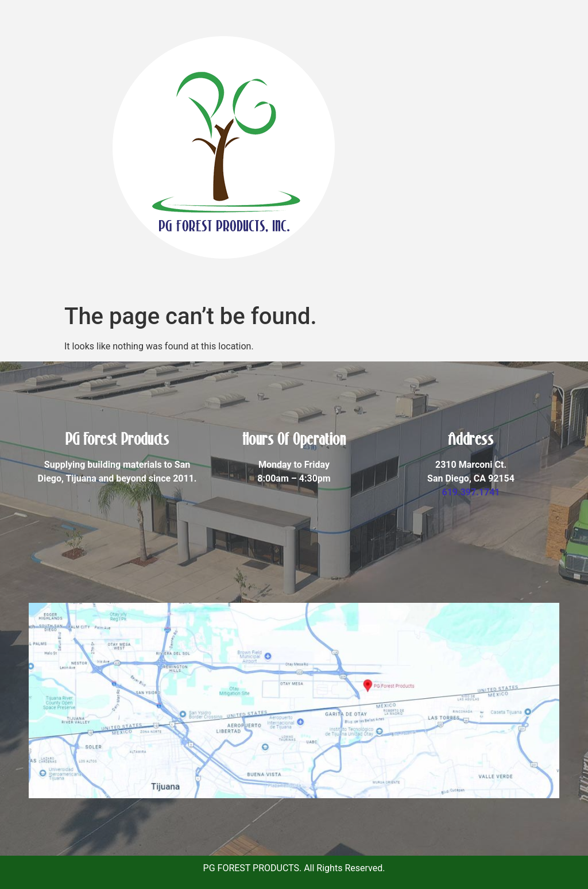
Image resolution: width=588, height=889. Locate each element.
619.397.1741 (471, 492)
